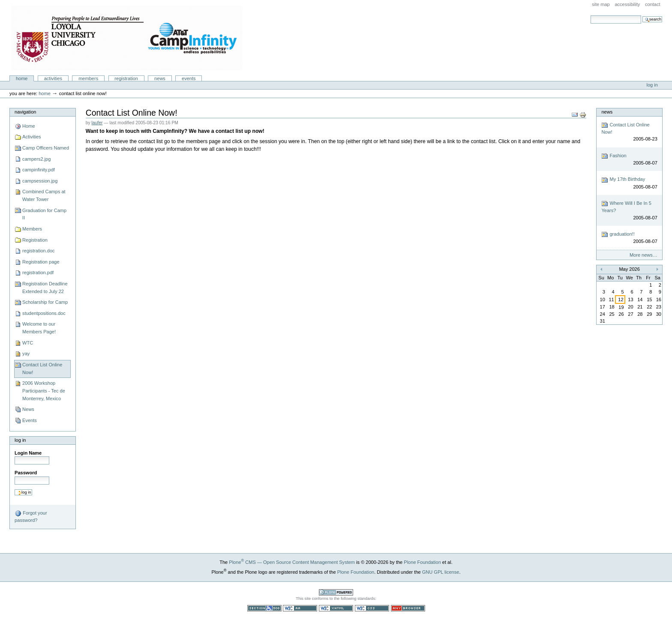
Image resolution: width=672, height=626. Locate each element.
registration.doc (38, 251)
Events (189, 78)
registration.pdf (38, 273)
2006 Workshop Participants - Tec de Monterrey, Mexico (44, 391)
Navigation (25, 112)
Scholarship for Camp (45, 302)
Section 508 (264, 608)
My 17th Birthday (629, 184)
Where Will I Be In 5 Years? (629, 211)
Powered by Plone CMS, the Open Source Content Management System (336, 592)
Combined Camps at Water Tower (44, 195)
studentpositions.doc (44, 313)
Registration (126, 78)
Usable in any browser (408, 608)
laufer (97, 123)
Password (26, 473)
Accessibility (627, 4)
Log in (652, 85)
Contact (653, 4)
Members (88, 78)
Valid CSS (372, 608)
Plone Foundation (422, 562)
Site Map (601, 4)
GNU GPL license (441, 572)
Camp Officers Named (46, 148)
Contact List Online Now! (42, 368)
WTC (28, 343)
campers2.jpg (36, 159)
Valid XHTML (336, 608)
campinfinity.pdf (39, 170)
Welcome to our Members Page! (39, 328)
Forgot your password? (31, 516)
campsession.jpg (40, 181)
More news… (643, 255)
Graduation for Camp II (44, 214)
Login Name (28, 453)
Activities (53, 78)
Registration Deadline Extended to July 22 (45, 288)
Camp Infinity (127, 38)
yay (26, 353)
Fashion (629, 160)
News (160, 78)
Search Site (590, 15)
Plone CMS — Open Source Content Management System (292, 562)
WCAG (300, 608)
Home (22, 78)
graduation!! (629, 238)
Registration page (41, 262)
